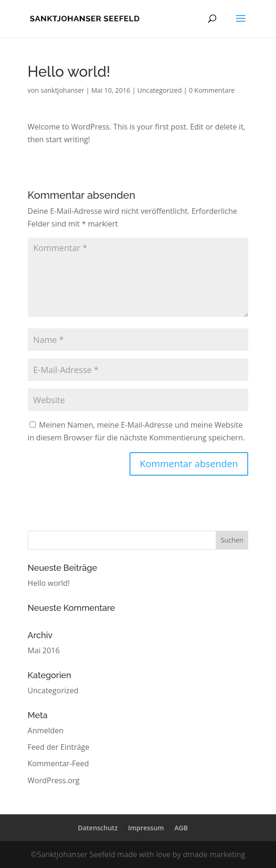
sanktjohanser (62, 90)
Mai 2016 (44, 650)
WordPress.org (54, 780)
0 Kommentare (212, 90)
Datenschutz (98, 828)
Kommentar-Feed (58, 763)
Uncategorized (160, 90)
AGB (181, 828)
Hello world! (49, 583)
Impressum (146, 828)
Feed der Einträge (59, 747)
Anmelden (46, 730)
